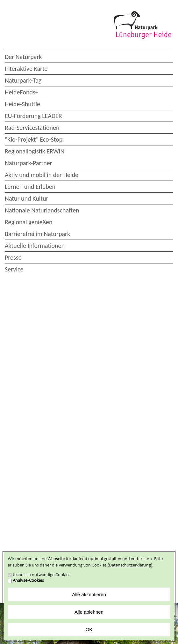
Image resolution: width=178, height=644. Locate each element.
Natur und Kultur (26, 198)
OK (89, 629)
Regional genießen (28, 222)
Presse (13, 257)
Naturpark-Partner (28, 163)
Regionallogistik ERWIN (35, 151)
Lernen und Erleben (30, 187)
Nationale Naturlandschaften (42, 210)
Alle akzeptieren (89, 594)
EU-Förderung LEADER (33, 116)
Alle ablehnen (89, 612)
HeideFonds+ (22, 92)
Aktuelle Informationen (35, 246)
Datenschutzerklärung (130, 565)
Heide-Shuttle (22, 104)
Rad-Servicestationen (32, 128)
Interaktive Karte (26, 69)
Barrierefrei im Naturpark (37, 234)
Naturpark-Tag (23, 80)
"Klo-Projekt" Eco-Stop (34, 139)
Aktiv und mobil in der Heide (42, 175)
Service (14, 269)
